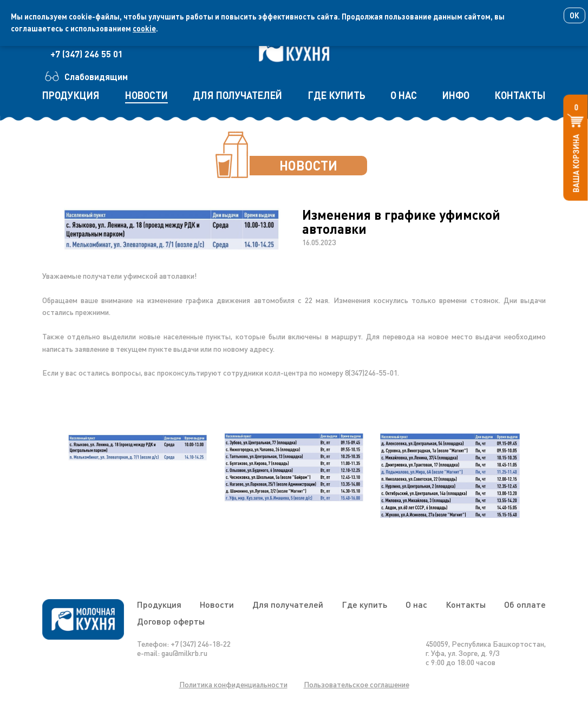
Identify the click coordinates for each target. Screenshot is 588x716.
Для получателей (288, 604)
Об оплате (525, 604)
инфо (456, 95)
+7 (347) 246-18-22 (201, 644)
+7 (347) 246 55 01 (87, 54)
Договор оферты (171, 621)
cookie (144, 28)
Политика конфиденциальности (233, 684)
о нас (404, 95)
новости (146, 95)
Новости (217, 604)
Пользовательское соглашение (357, 684)
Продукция (159, 604)
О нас (416, 604)
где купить (337, 95)
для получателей (237, 95)
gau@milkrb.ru (184, 653)
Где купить (364, 604)
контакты (520, 95)
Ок (574, 15)
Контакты (466, 604)
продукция (71, 95)
